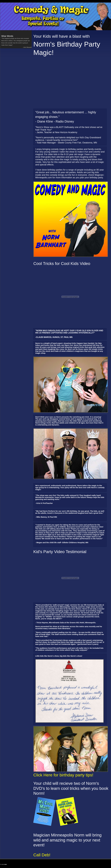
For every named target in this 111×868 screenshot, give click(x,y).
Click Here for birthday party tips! (63, 775)
